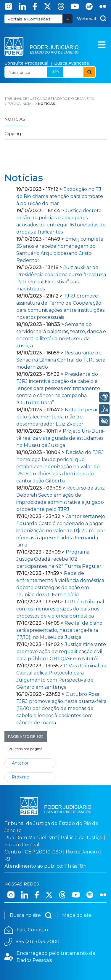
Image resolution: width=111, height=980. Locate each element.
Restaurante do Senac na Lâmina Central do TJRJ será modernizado (61, 360)
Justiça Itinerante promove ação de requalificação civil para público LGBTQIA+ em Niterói (61, 652)
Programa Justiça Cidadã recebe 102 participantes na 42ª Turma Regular (59, 559)
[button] (26, 736)
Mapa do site (77, 915)
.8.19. (55, 72)
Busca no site (31, 915)
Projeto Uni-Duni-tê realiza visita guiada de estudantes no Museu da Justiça (61, 438)
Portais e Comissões (29, 19)
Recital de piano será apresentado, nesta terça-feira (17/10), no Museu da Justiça (59, 630)
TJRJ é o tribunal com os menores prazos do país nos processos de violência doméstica (60, 609)
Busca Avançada (71, 63)
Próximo (21, 777)
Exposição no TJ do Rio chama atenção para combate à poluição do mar (60, 196)
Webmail (86, 19)
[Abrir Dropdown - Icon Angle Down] (67, 19)
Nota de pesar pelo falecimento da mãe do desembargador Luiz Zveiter (57, 417)
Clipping (13, 134)
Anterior (20, 763)
